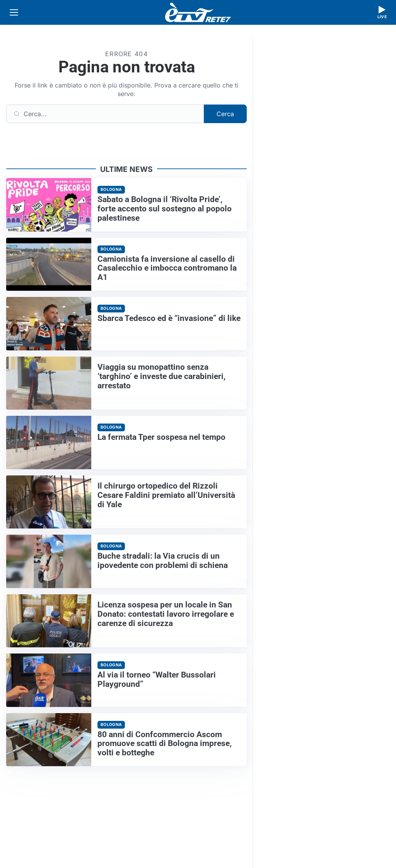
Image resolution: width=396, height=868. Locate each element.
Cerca (225, 114)
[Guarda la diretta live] (382, 12)
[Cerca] (105, 114)
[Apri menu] (14, 12)
